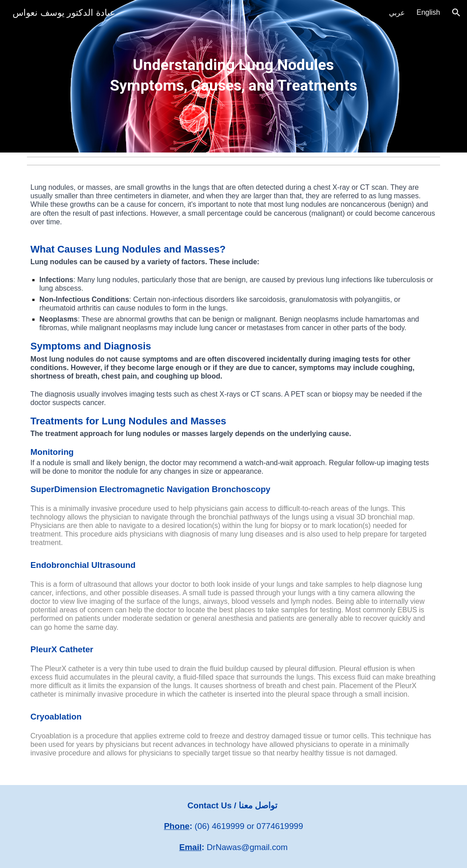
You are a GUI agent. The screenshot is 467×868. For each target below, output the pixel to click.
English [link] (428, 12)
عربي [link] (397, 13)
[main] (233, 76)
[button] (456, 13)
